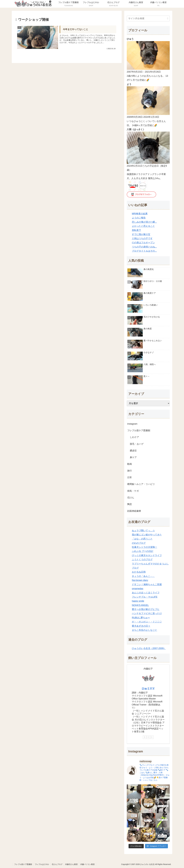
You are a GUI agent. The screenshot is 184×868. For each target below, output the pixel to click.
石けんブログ (57, 864)
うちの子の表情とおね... (144, 247)
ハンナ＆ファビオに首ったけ (147, 613)
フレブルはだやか (42, 864)
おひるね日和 (139, 572)
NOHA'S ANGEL (140, 605)
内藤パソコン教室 (88, 864)
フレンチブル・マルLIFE (145, 597)
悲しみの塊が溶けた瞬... (144, 222)
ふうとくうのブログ (142, 560)
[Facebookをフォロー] (148, 737)
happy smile (138, 601)
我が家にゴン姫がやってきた (147, 535)
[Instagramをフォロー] (152, 737)
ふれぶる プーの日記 (143, 551)
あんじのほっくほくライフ (146, 593)
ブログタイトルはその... (144, 251)
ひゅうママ (148, 688)
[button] (168, 18)
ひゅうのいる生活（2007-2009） (149, 648)
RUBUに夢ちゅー (141, 618)
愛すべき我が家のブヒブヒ (146, 609)
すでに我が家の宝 (141, 234)
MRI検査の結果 (140, 214)
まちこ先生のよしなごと (145, 630)
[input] (148, 18)
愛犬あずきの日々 (141, 626)
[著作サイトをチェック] (145, 737)
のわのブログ (139, 543)
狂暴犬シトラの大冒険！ (145, 547)
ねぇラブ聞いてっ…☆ (143, 531)
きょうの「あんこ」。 (143, 576)
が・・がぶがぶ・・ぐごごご (147, 622)
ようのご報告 (139, 218)
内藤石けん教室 (71, 864)
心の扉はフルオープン (143, 243)
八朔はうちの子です (142, 238)
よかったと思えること (143, 226)
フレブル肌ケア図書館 (23, 864)
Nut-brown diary (140, 580)
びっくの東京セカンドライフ (147, 555)
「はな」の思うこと (142, 539)
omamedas (138, 589)
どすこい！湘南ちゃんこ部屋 (147, 584)
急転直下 (136, 230)
